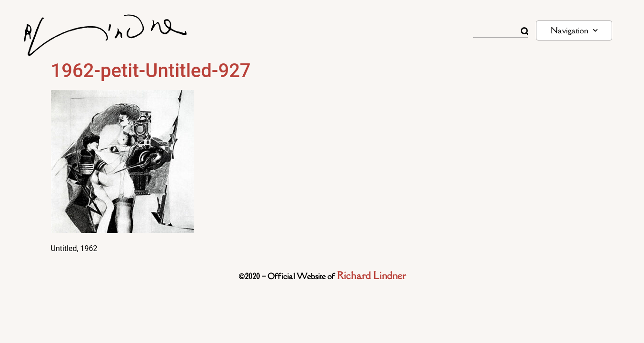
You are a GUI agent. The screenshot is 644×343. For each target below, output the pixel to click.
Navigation (574, 30)
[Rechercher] (525, 31)
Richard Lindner (372, 276)
